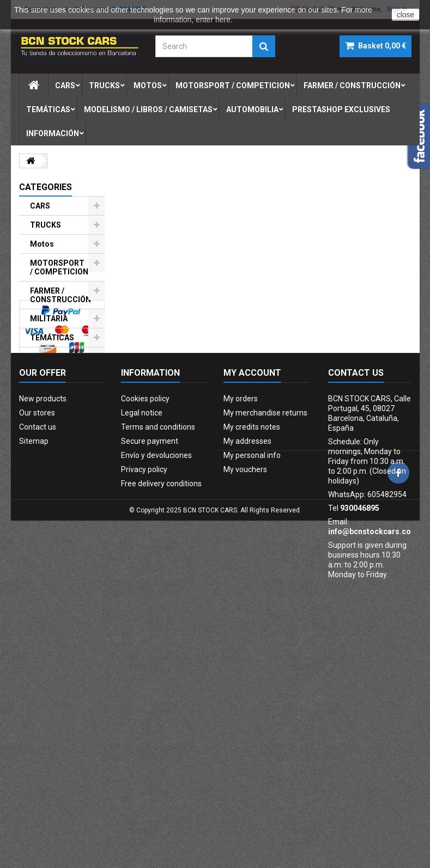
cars (65, 85)
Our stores (37, 622)
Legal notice (142, 622)
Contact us (38, 637)
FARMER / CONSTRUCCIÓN (60, 295)
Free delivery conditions (161, 693)
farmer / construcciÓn (352, 85)
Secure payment (150, 651)
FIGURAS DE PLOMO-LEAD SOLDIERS (55, 421)
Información (53, 133)
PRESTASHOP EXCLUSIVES (55, 453)
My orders (241, 608)
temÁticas (48, 109)
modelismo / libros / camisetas (148, 109)
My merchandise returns (265, 622)
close (406, 15)
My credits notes (252, 637)
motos (148, 85)
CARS (40, 206)
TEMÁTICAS (52, 338)
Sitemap (34, 651)
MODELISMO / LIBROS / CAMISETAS (55, 365)
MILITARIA (49, 319)
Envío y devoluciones (156, 665)
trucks (104, 85)
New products (43, 608)
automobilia (252, 109)
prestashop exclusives (341, 109)
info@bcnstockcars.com (373, 741)
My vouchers (245, 679)
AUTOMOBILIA (56, 393)
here (223, 20)
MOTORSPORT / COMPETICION (59, 267)
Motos (42, 244)
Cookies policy (145, 608)
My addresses (247, 651)
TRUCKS (46, 225)
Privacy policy (144, 679)
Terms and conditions (158, 637)
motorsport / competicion (233, 85)
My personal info (252, 665)
